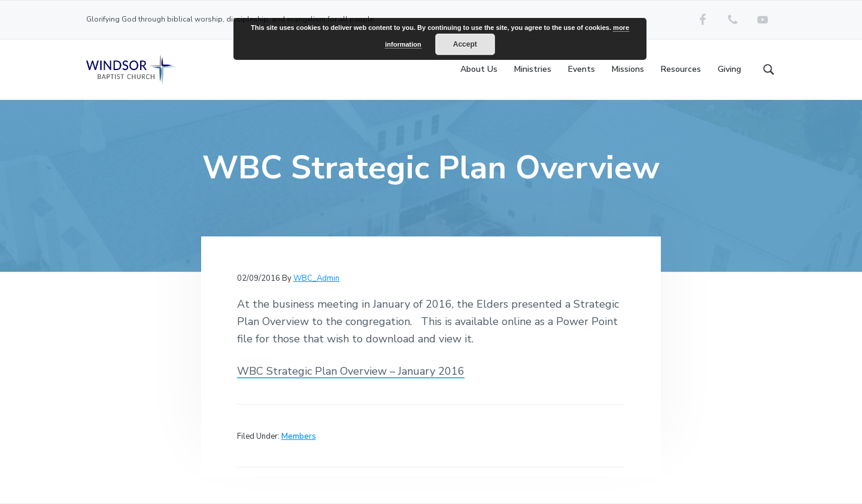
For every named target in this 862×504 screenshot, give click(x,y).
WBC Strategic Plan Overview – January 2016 (351, 371)
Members (299, 436)
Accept (465, 44)
